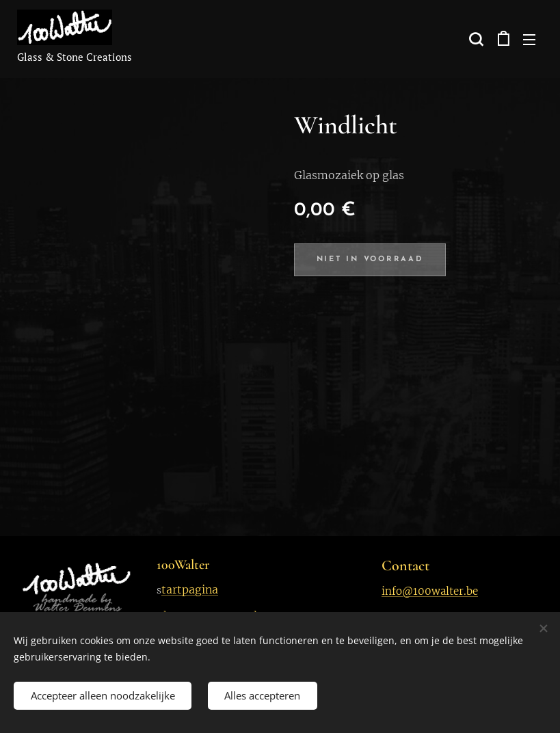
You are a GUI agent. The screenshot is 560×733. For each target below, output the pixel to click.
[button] (475, 39)
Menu (529, 40)
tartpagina (190, 589)
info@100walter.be (430, 591)
